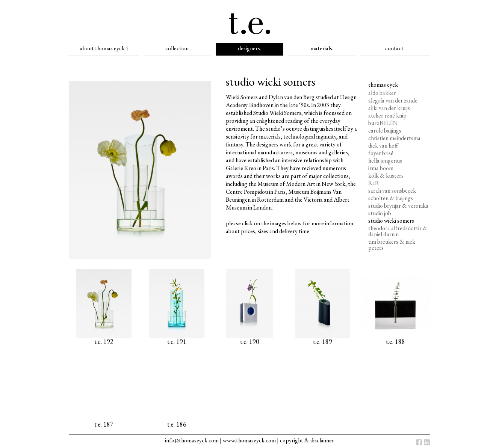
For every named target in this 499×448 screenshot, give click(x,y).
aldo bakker (382, 93)
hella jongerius (385, 161)
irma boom (381, 168)
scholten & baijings (391, 198)
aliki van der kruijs (389, 108)
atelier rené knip (387, 115)
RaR (374, 183)
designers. (249, 48)
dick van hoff (383, 146)
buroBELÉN (383, 123)
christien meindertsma (394, 138)
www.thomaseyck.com (249, 440)
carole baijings (385, 130)
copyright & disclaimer (307, 440)
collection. (178, 48)
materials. (322, 48)
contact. (395, 48)
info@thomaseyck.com (192, 440)
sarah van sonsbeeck (392, 191)
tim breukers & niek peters (392, 245)
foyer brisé (381, 153)
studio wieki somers (391, 221)
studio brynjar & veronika (398, 206)
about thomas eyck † (104, 48)
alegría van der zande (393, 100)
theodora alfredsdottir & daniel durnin (398, 231)
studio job (380, 213)
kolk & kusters (386, 176)
